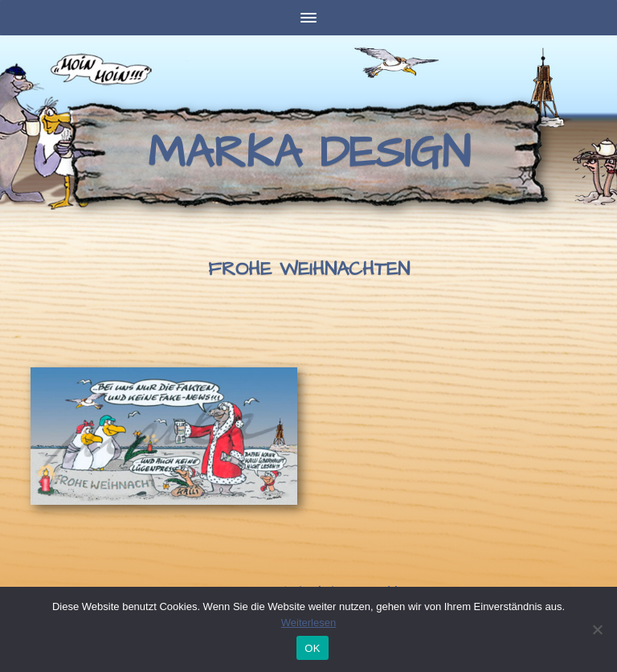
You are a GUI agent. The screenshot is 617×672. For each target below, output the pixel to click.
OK (312, 648)
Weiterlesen (308, 623)
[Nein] (597, 629)
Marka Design (309, 154)
